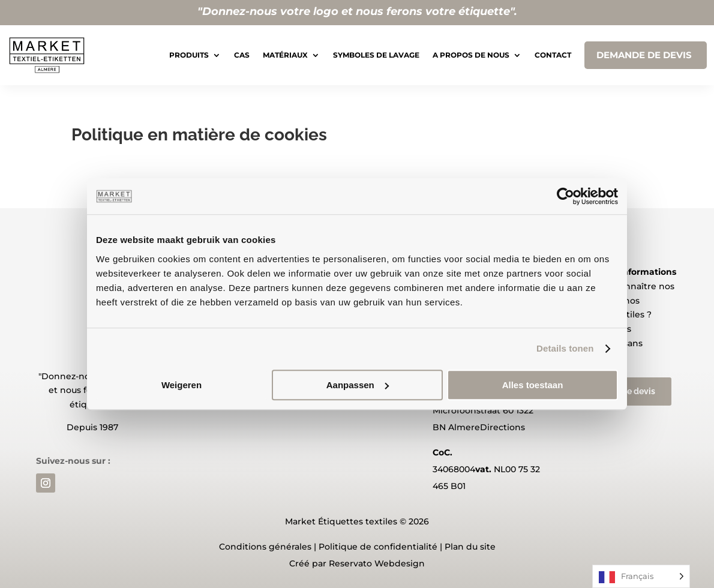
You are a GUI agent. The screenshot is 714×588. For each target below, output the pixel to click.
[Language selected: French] (641, 576)
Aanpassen (358, 385)
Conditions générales (265, 547)
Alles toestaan (533, 385)
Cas (242, 55)
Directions (502, 427)
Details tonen (565, 348)
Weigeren (181, 385)
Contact (553, 55)
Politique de (345, 547)
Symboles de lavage (376, 55)
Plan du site (470, 547)
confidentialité (406, 547)
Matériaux (285, 55)
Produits (189, 55)
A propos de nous (471, 55)
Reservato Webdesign (377, 563)
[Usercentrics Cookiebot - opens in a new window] (565, 196)
